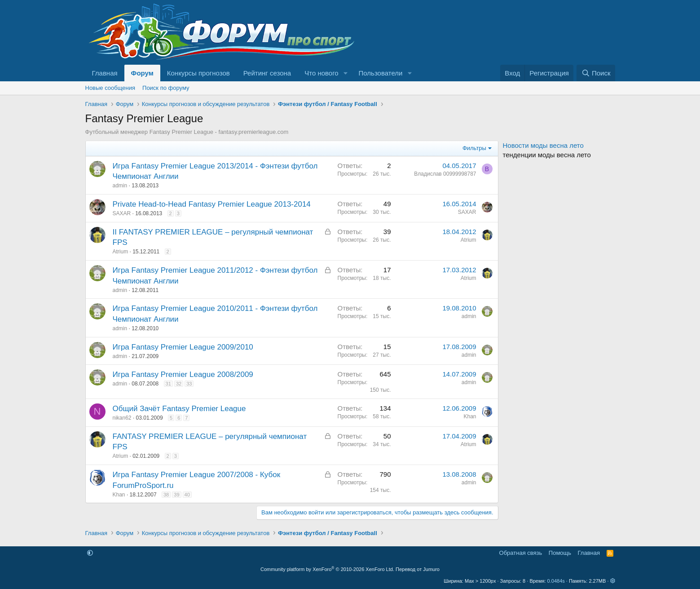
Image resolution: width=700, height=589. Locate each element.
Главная (105, 73)
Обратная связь (521, 553)
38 (166, 495)
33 (189, 384)
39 (176, 495)
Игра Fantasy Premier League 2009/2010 (183, 347)
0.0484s (556, 581)
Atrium (121, 252)
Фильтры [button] (474, 148)
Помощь (560, 553)
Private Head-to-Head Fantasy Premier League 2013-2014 (212, 204)
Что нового (321, 73)
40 (187, 495)
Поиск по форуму (166, 88)
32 (179, 384)
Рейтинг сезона (267, 73)
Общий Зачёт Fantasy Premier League (179, 409)
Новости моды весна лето (543, 145)
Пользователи (381, 73)
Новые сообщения (110, 88)
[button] (346, 73)
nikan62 (122, 418)
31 (168, 384)
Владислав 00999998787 (445, 174)
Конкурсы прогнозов (198, 73)
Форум (142, 73)
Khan (470, 416)
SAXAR (122, 213)
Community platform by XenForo (327, 569)
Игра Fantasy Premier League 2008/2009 (183, 374)
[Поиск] (596, 73)
